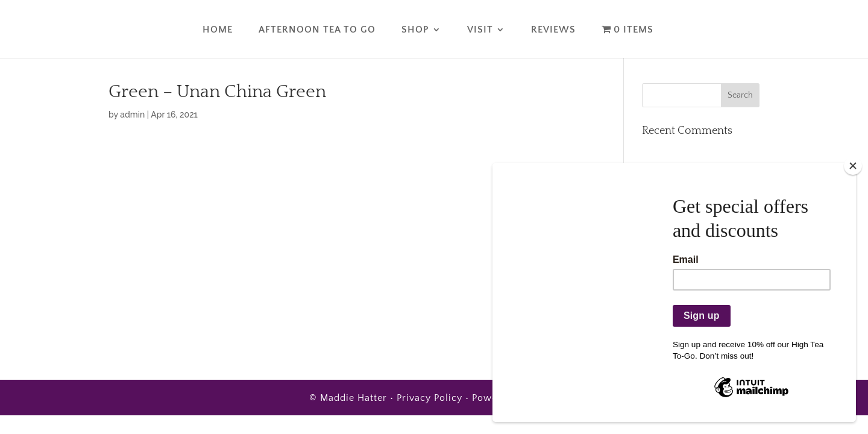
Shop (415, 30)
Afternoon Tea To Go (317, 30)
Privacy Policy (429, 398)
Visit (480, 30)
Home (218, 30)
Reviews (553, 30)
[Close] (853, 166)
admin (132, 115)
